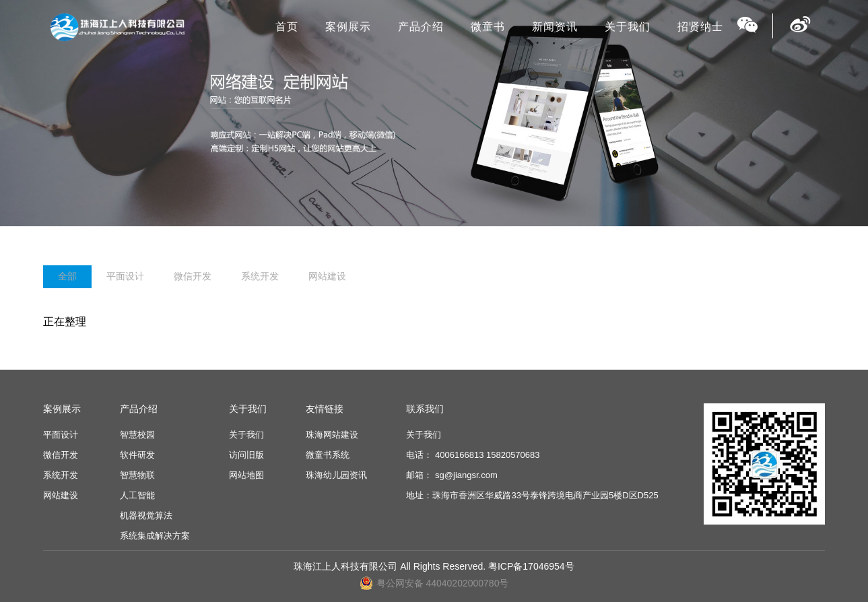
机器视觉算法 (146, 515)
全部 (67, 276)
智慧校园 (137, 435)
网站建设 (327, 276)
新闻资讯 (555, 27)
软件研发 (137, 455)
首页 (287, 27)
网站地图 (246, 475)
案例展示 (348, 27)
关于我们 (628, 27)
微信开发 (193, 276)
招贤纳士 (700, 27)
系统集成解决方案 (155, 536)
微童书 (488, 27)
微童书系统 (328, 455)
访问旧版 (246, 455)
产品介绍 (421, 27)
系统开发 (260, 276)
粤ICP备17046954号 (531, 566)
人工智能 (137, 495)
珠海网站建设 (332, 435)
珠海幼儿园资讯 (336, 475)
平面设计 (125, 276)
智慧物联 (137, 475)
